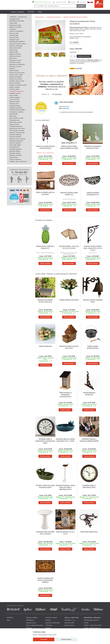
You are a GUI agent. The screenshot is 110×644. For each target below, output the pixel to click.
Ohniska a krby (14, 104)
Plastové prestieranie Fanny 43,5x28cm (76, 17)
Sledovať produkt (84, 56)
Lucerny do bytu (14, 100)
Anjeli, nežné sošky (15, 48)
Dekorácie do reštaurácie (17, 64)
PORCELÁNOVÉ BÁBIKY (17, 110)
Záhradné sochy (14, 40)
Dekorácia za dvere (15, 66)
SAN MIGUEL (14, 114)
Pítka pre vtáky (14, 33)
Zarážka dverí (14, 157)
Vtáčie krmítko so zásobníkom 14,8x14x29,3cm (65, 394)
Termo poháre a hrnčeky (17, 131)
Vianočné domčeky (15, 137)
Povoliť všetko (44, 639)
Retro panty (13, 116)
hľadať (81, 6)
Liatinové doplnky (15, 97)
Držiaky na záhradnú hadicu (18, 85)
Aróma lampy (13, 50)
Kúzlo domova (40, 17)
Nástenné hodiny (15, 102)
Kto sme (29, 628)
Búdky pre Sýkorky (15, 54)
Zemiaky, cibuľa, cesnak (17, 81)
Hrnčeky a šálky (14, 89)
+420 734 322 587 (61, 2)
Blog (8, 620)
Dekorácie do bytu (15, 62)
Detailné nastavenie (66, 639)
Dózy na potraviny (15, 83)
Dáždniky (12, 69)
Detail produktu (45, 163)
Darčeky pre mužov (15, 60)
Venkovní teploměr (15, 143)
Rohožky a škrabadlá (16, 46)
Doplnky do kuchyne (16, 79)
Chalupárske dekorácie (16, 91)
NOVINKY (31, 12)
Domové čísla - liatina (16, 75)
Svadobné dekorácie (16, 126)
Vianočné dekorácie (15, 135)
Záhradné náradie (15, 153)
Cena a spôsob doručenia (35, 625)
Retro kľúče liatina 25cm (89, 532)
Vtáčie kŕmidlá (14, 36)
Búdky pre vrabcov (15, 56)
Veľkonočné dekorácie (16, 141)
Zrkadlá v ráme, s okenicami (18, 161)
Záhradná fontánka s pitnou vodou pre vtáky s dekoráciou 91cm (65, 487)
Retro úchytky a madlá (16, 118)
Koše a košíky (14, 95)
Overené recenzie (51, 618)
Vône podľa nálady (15, 145)
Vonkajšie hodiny (15, 19)
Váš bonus (83, 2)
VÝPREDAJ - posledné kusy (18, 17)
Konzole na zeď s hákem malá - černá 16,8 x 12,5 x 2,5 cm (93, 248)
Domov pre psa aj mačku (17, 73)
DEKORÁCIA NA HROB (17, 21)
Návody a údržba (32, 618)
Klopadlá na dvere (15, 93)
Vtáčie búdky (13, 23)
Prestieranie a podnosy (16, 112)
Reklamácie (30, 620)
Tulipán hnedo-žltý (45, 346)
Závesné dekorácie (15, 159)
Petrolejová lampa (15, 106)
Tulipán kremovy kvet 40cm (69, 300)
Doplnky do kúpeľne (16, 77)
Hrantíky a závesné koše (17, 133)
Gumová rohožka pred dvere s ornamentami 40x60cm (45, 580)
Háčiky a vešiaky (15, 87)
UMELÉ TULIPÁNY (15, 27)
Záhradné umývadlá (16, 155)
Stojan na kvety (14, 124)
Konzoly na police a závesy (18, 44)
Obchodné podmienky (53, 623)
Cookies (48, 628)
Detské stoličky (14, 71)
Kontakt (73, 2)
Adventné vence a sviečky (17, 139)
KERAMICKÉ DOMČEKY (17, 42)
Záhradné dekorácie (16, 149)
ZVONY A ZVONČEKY (16, 31)
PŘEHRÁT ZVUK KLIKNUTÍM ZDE (45, 153)
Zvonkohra (13, 29)
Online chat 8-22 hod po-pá (43, 2)
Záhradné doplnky (15, 151)
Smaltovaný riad (14, 120)
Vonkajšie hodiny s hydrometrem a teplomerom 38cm (45, 441)
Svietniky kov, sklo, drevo (17, 128)
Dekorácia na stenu (15, 25)
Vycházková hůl (14, 147)
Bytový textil (13, 58)
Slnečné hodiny (14, 38)
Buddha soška (14, 52)
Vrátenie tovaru (31, 623)
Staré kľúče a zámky (16, 122)
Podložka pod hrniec (16, 108)
